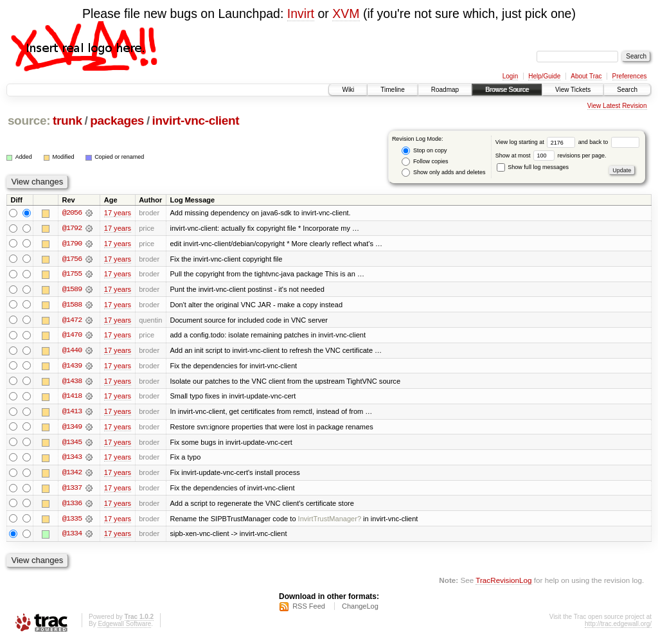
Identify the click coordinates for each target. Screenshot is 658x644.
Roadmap (445, 90)
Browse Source (507, 90)
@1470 (72, 336)
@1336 (72, 506)
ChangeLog (360, 609)
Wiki (348, 90)
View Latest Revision (617, 106)
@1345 (72, 444)
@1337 (72, 490)
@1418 (72, 398)
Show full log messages (533, 167)
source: (29, 121)
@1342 (72, 475)
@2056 (72, 213)
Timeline (392, 90)
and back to (609, 142)
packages (117, 121)
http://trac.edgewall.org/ (618, 627)
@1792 (72, 228)
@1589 (72, 290)
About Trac (586, 76)
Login (510, 76)
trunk (67, 121)
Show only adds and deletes (443, 173)
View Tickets (573, 90)
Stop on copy (424, 151)
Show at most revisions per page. (551, 156)
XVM (346, 13)
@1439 (72, 367)
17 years (118, 213)
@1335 (72, 521)
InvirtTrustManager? (330, 521)
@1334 (72, 537)
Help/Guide (544, 76)
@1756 (72, 259)
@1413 (72, 413)
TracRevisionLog (503, 583)
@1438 (72, 382)
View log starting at (537, 142)
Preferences (630, 76)
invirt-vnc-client (196, 121)
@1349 (72, 429)
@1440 (72, 352)
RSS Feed (309, 609)
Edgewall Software (124, 627)
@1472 (72, 321)
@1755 (72, 274)
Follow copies (425, 162)
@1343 (72, 460)
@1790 (72, 244)
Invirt (301, 13)
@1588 (72, 305)
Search (627, 90)
